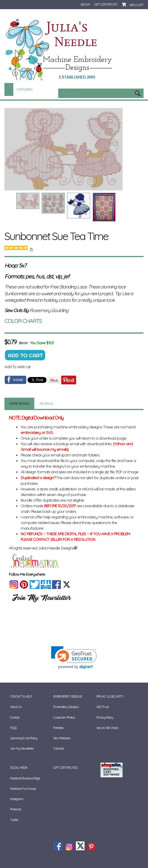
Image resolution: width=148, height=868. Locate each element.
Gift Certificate (106, 4)
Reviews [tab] (46, 403)
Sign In (85, 4)
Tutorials (58, 748)
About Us (16, 707)
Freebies (58, 728)
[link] (74, 658)
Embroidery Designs (68, 696)
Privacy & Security (110, 696)
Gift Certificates (65, 768)
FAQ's (13, 728)
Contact (15, 717)
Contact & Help (21, 696)
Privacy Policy (105, 717)
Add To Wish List (17, 367)
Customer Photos (64, 717)
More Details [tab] (19, 403)
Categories (24, 89)
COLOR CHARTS (23, 321)
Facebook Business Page (25, 778)
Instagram (17, 799)
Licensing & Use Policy (24, 738)
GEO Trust (103, 707)
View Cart (136, 5)
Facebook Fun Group (23, 789)
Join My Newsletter (22, 748)
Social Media (19, 768)
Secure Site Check (107, 728)
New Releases (62, 738)
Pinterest (16, 809)
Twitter (14, 820)
